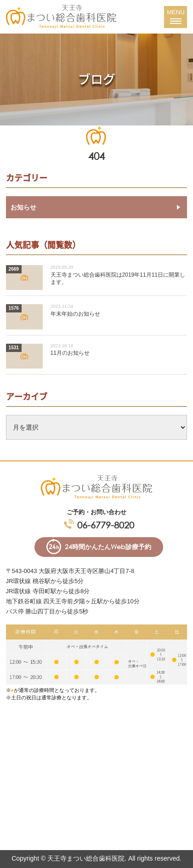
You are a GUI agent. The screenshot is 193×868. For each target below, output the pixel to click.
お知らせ (23, 207)
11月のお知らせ (70, 353)
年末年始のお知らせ (75, 314)
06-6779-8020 (106, 525)
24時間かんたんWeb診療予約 (108, 547)
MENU (176, 15)
